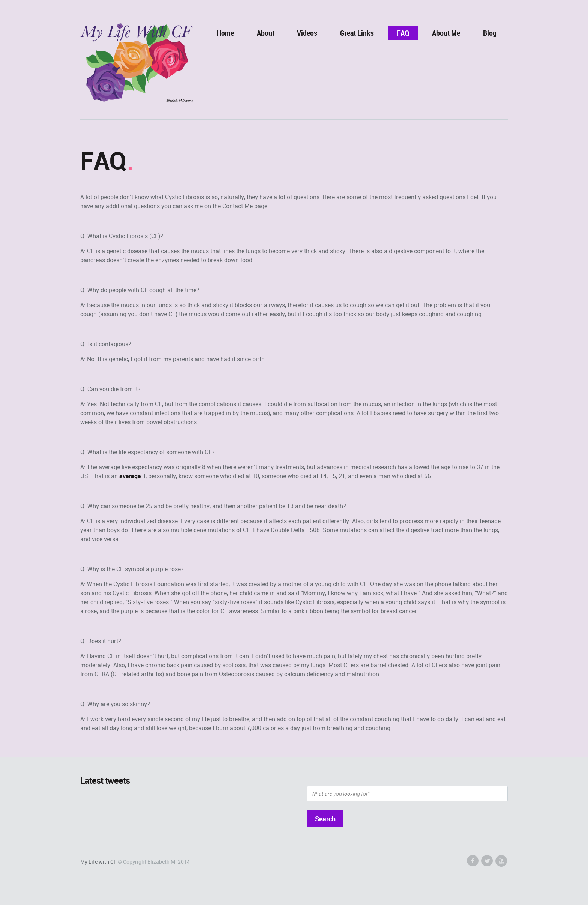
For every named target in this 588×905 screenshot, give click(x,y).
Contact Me (238, 206)
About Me (446, 33)
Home (225, 33)
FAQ (403, 33)
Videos (307, 33)
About (266, 33)
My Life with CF (98, 862)
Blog (490, 33)
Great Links (357, 33)
